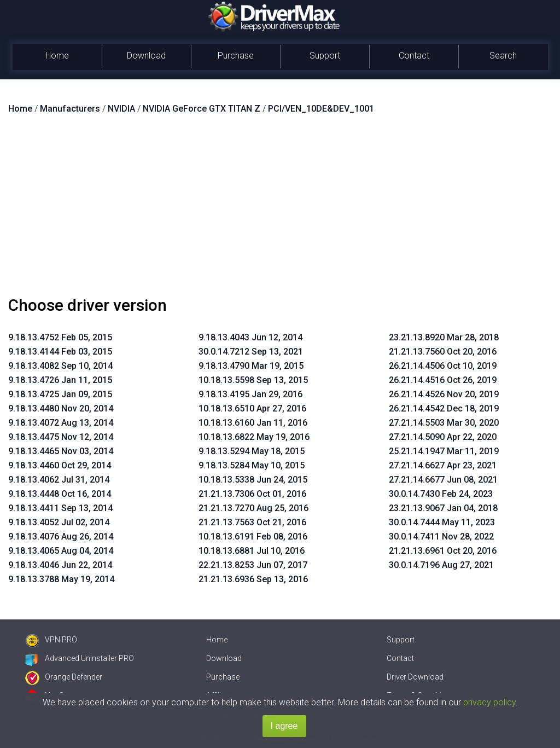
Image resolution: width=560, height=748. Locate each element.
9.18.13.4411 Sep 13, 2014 (60, 508)
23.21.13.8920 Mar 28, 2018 (444, 337)
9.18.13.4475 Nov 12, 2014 (61, 437)
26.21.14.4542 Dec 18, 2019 (444, 408)
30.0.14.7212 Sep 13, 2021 (251, 352)
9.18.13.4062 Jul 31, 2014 (59, 480)
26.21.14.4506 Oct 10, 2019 (443, 366)
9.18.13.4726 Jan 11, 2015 (60, 380)
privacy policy (489, 702)
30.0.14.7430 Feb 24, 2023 (441, 494)
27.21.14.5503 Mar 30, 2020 (444, 423)
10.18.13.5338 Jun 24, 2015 (253, 480)
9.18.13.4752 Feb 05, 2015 (60, 337)
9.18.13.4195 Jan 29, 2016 (250, 394)
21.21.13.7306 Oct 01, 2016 (252, 494)
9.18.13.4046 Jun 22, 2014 (60, 565)
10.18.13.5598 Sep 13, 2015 (253, 380)
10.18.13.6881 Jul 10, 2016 (252, 551)
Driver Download (415, 677)
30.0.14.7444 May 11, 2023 (442, 522)
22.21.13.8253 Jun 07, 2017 (253, 565)
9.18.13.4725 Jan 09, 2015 (60, 394)
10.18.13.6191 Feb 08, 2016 (253, 537)
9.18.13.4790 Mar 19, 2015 (251, 366)
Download (146, 56)
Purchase (236, 56)
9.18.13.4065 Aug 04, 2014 (61, 551)
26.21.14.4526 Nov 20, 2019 (444, 394)
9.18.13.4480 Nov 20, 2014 (61, 408)
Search (503, 56)
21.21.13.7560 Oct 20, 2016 (443, 352)
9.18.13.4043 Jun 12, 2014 (250, 337)
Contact (414, 56)
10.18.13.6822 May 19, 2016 (254, 437)
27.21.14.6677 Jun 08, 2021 (443, 480)
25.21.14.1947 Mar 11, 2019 (444, 451)
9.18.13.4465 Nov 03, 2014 (61, 451)
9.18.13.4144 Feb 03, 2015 (60, 352)
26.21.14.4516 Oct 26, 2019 (443, 380)
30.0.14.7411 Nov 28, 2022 (441, 537)
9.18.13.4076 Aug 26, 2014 (61, 537)
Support (325, 56)
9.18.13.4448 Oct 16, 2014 (60, 494)
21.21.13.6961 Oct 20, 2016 (443, 551)
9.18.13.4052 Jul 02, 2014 (59, 522)
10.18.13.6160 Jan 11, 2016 (253, 423)
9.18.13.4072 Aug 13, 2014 (61, 423)
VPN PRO (51, 640)
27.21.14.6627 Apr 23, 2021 (443, 465)
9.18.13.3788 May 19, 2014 (61, 579)
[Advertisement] (280, 210)
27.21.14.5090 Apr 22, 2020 (443, 437)
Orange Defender (64, 677)
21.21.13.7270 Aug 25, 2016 (253, 508)
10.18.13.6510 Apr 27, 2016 (252, 408)
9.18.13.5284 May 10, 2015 (252, 465)
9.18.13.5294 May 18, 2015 (252, 451)
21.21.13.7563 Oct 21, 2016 (252, 522)
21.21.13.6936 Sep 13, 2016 (253, 579)
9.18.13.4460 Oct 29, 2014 (60, 465)
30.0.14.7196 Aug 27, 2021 (441, 565)
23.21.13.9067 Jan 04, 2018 (443, 508)
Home (57, 56)
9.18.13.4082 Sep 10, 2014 (60, 366)
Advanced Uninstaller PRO (80, 658)
